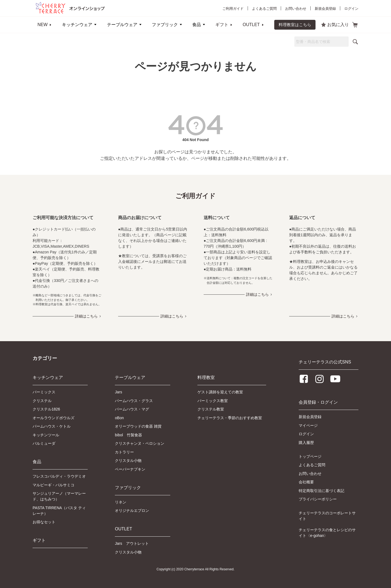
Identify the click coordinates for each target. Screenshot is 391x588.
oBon (119, 418)
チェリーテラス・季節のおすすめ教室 (230, 418)
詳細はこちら (86, 316)
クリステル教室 (211, 409)
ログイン (351, 9)
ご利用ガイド (233, 9)
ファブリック (165, 25)
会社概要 (306, 482)
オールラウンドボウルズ (53, 418)
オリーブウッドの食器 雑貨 (138, 426)
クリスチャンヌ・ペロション (140, 443)
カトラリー (124, 452)
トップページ (310, 456)
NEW (42, 25)
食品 (197, 25)
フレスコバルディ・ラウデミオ (59, 476)
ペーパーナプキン (130, 469)
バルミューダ (44, 443)
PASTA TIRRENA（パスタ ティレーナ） (59, 511)
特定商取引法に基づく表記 (321, 491)
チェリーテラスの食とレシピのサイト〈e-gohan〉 (327, 533)
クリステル (42, 401)
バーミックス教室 (213, 401)
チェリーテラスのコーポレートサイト (327, 516)
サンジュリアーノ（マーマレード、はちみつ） (59, 496)
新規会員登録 (325, 9)
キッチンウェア (77, 25)
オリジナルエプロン (132, 511)
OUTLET (251, 25)
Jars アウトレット (132, 543)
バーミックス (44, 392)
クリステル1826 (46, 409)
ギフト (222, 25)
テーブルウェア (122, 25)
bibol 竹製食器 (128, 435)
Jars (118, 392)
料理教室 (206, 377)
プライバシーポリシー (318, 499)
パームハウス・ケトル (52, 426)
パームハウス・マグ (132, 409)
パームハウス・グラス (134, 401)
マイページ (308, 425)
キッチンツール (46, 435)
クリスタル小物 (128, 461)
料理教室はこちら (295, 25)
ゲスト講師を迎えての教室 (220, 392)
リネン (121, 502)
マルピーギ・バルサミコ (53, 485)
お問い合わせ (296, 9)
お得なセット (44, 522)
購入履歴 (306, 443)
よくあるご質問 (264, 9)
